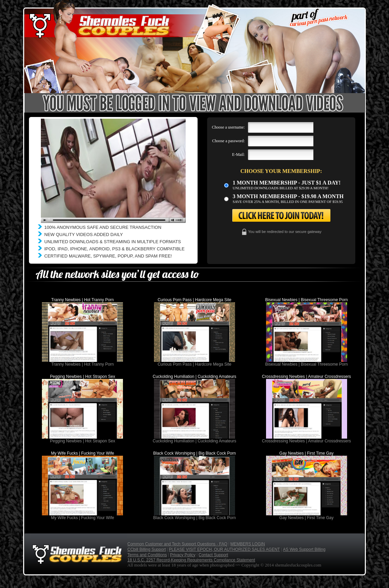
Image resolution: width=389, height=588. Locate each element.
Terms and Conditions (147, 555)
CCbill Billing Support (147, 549)
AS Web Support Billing (304, 549)
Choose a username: (228, 127)
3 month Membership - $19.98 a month (288, 196)
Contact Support (213, 555)
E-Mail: (238, 155)
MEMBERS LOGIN (247, 544)
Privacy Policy (183, 555)
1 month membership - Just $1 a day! (287, 183)
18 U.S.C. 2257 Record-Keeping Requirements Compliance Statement (191, 560)
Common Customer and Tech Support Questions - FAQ (177, 544)
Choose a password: (229, 141)
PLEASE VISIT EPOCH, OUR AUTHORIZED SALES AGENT (224, 549)
